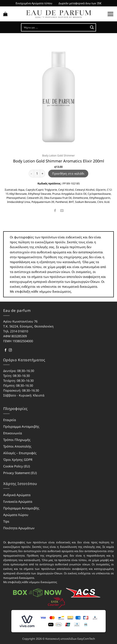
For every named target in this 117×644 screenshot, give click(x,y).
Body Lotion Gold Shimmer (58, 155)
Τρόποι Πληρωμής (17, 440)
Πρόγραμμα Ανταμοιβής (21, 426)
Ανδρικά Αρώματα (17, 495)
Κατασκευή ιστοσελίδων (61, 639)
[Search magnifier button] (92, 27)
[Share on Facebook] (55, 211)
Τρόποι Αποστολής (17, 446)
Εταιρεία (10, 420)
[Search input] (55, 27)
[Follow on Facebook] (6, 350)
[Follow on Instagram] (10, 350)
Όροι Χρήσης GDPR (18, 460)
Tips (6, 521)
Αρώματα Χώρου (16, 515)
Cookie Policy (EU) (17, 466)
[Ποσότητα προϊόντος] (37, 174)
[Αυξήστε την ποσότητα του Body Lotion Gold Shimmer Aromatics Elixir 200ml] (43, 174)
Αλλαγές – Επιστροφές (20, 453)
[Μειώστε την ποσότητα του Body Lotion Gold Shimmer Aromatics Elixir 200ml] (31, 174)
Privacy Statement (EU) (20, 473)
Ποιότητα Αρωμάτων (19, 528)
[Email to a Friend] (62, 211)
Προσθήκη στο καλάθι (68, 173)
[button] (5, 14)
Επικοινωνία (13, 433)
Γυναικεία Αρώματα (18, 501)
